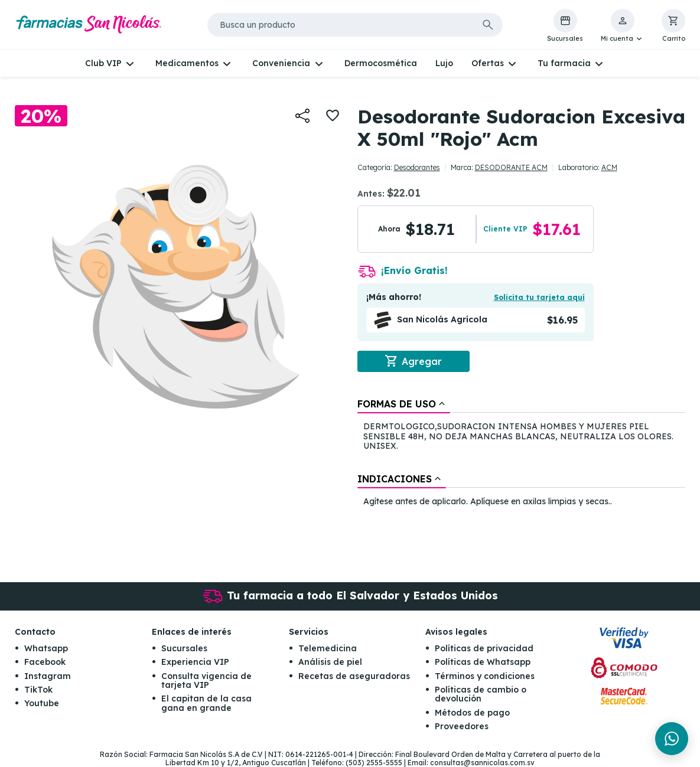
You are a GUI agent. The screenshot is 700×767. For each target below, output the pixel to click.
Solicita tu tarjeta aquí (539, 297)
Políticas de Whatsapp (483, 662)
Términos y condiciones (485, 676)
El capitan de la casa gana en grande (206, 703)
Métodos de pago (472, 713)
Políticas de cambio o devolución (481, 694)
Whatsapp (46, 648)
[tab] (404, 404)
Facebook (45, 662)
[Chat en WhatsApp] (672, 739)
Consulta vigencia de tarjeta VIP (206, 680)
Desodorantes (417, 167)
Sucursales (184, 648)
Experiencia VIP (195, 662)
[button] (622, 26)
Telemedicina (328, 648)
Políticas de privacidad (484, 648)
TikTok (38, 690)
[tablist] (522, 453)
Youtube (42, 703)
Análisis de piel (330, 662)
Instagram (48, 676)
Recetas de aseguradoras (354, 676)
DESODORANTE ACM (511, 167)
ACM (609, 167)
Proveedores (462, 726)
